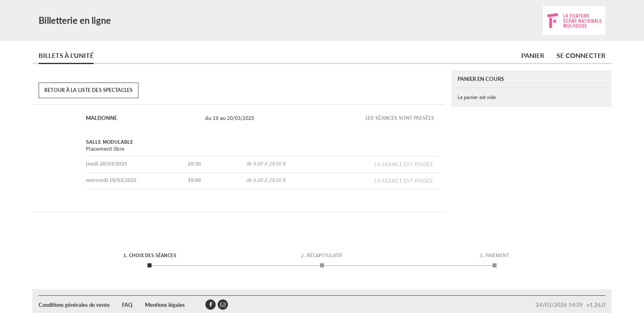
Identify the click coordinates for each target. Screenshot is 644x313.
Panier (533, 55)
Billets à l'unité (66, 55)
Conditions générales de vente (74, 305)
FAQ (127, 305)
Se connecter (581, 55)
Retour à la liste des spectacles (89, 90)
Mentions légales (165, 305)
